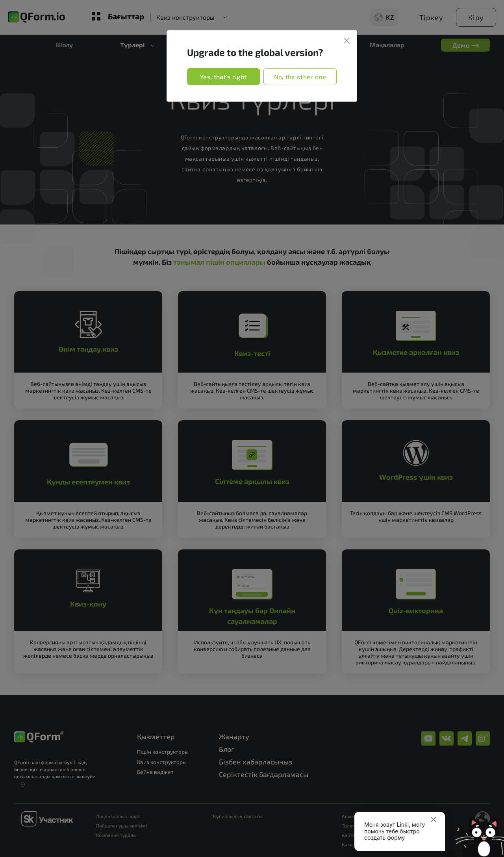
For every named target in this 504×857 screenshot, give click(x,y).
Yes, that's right (223, 77)
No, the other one (300, 77)
